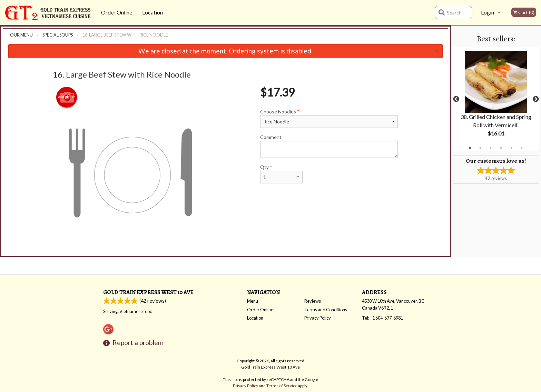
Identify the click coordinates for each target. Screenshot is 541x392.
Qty (281, 174)
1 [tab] (470, 148)
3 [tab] (491, 148)
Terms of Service (282, 386)
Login (488, 12)
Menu (253, 301)
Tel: (382, 318)
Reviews (313, 301)
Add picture (67, 97)
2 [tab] (480, 148)
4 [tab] (501, 148)
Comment (329, 146)
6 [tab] (522, 148)
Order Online (117, 12)
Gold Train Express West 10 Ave (148, 292)
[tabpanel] (496, 99)
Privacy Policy (318, 318)
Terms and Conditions (326, 310)
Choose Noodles (329, 118)
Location (153, 12)
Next (536, 99)
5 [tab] (511, 148)
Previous (456, 99)
